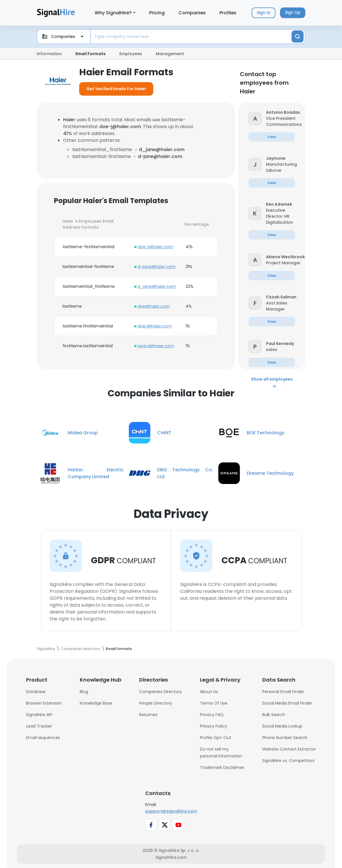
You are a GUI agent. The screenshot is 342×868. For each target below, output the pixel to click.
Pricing (157, 13)
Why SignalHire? (113, 13)
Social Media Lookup (282, 726)
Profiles (228, 13)
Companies (192, 13)
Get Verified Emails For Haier (116, 89)
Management (170, 54)
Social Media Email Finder (287, 703)
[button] (255, 118)
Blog (84, 692)
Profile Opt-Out (216, 738)
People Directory (156, 703)
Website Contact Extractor (289, 749)
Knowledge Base (96, 703)
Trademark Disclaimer (222, 767)
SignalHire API (39, 715)
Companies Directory (161, 692)
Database (36, 692)
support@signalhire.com (171, 811)
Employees (131, 54)
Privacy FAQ (212, 715)
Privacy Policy (213, 726)
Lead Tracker (39, 726)
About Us (209, 692)
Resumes (148, 715)
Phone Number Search (285, 738)
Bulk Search (274, 715)
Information (49, 54)
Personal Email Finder (283, 692)
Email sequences (43, 738)
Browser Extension (44, 703)
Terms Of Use (214, 703)
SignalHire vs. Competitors (288, 761)
